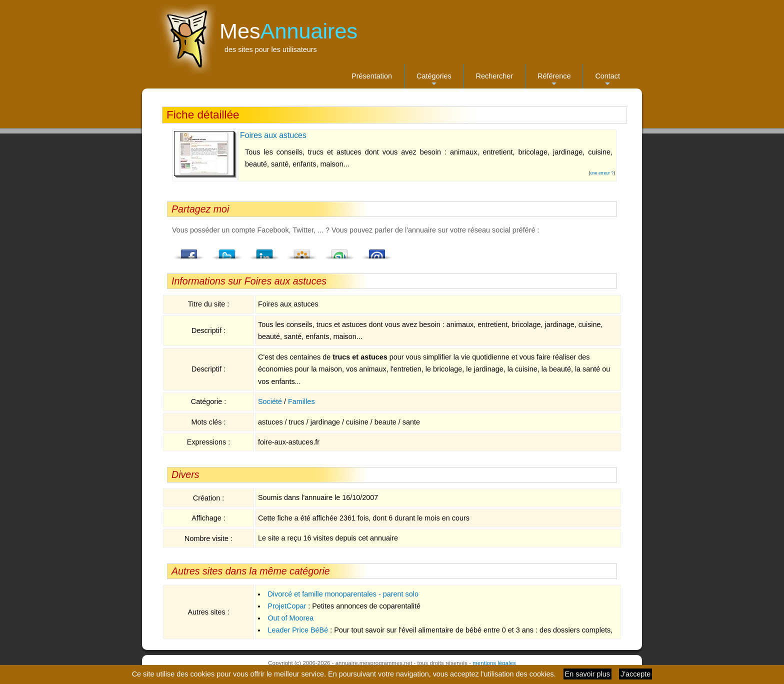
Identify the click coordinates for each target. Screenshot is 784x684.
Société (270, 401)
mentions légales (494, 663)
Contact (607, 80)
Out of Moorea (290, 618)
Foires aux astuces (273, 135)
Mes (288, 31)
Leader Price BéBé (298, 630)
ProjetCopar (287, 606)
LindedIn (264, 251)
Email (377, 251)
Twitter (227, 251)
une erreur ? (602, 173)
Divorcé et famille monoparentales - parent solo (343, 594)
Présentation (372, 76)
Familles (301, 401)
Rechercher (494, 76)
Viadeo (302, 251)
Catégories (434, 80)
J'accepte (635, 674)
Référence (554, 80)
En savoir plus (587, 674)
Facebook (189, 251)
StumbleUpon (339, 251)
